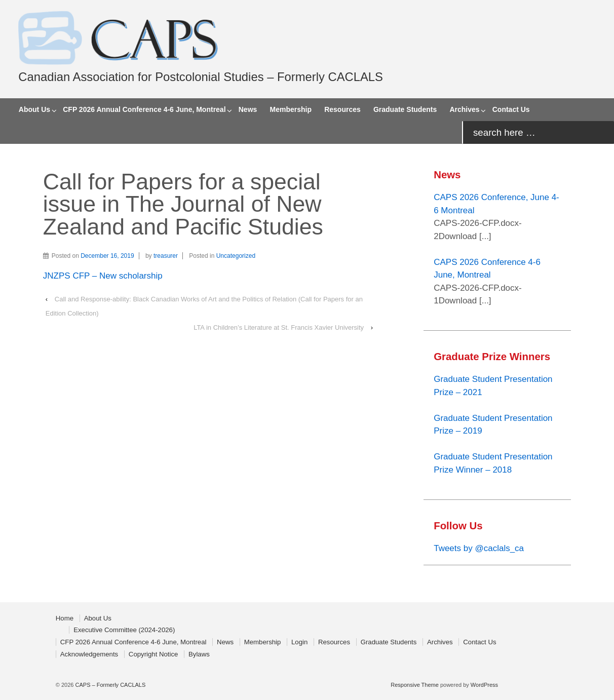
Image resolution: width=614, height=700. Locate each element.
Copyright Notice (153, 654)
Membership (291, 109)
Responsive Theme (415, 685)
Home (65, 618)
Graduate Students (405, 109)
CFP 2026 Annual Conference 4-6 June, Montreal (144, 109)
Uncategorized (236, 256)
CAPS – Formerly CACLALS (109, 685)
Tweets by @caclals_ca (479, 548)
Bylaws (199, 654)
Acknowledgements (89, 654)
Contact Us (511, 109)
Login (299, 642)
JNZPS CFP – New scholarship (103, 276)
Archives (464, 109)
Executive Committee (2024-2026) (124, 630)
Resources (342, 109)
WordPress (484, 685)
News (248, 109)
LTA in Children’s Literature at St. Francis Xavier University (279, 327)
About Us (34, 109)
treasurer (166, 256)
